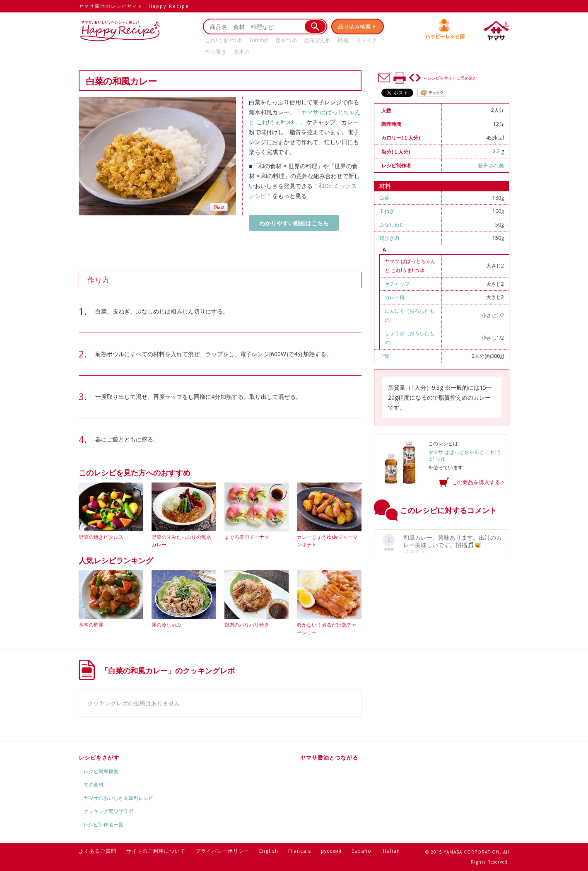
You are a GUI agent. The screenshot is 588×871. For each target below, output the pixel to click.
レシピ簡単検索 (101, 771)
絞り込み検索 (354, 27)
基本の (242, 52)
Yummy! (259, 40)
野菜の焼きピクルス (101, 537)
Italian (392, 851)
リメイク (366, 40)
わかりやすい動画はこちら (294, 223)
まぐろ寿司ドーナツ (247, 537)
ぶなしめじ (392, 225)
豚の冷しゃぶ (166, 625)
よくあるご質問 (98, 851)
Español (362, 851)
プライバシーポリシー (222, 851)
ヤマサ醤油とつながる (329, 758)
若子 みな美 (491, 165)
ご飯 (384, 356)
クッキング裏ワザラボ (108, 811)
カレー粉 (395, 297)
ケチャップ (397, 284)
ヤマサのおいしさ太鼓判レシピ (118, 798)
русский (331, 851)
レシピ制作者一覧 (104, 824)
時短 (343, 40)
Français (300, 851)
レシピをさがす (99, 758)
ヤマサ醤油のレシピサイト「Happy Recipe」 (137, 6)
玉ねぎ (387, 211)
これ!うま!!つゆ (223, 40)
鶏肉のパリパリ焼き (247, 625)
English (269, 851)
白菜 (384, 198)
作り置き (216, 52)
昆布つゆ (286, 40)
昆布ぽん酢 (317, 40)
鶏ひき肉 (389, 238)
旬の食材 (94, 785)
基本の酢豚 (91, 625)
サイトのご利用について (156, 851)
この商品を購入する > (478, 482)
